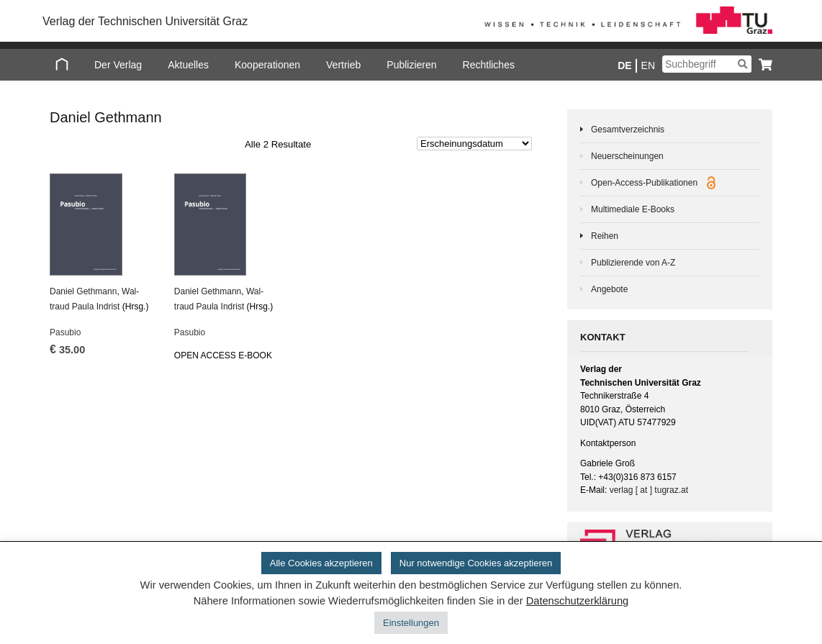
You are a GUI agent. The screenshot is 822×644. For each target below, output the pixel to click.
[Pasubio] (103, 225)
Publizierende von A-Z (633, 263)
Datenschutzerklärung (578, 601)
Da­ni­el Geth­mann (83, 291)
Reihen (605, 236)
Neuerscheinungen (627, 156)
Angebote (609, 289)
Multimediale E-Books (633, 209)
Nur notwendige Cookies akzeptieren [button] (476, 563)
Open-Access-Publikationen (653, 183)
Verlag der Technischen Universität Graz (145, 21)
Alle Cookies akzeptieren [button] (321, 563)
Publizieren (411, 65)
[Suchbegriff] (707, 64)
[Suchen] (742, 64)
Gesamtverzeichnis (628, 130)
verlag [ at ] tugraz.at (649, 490)
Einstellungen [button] (411, 623)
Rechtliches (489, 65)
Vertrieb (343, 65)
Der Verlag (118, 65)
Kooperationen (267, 65)
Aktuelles (188, 65)
